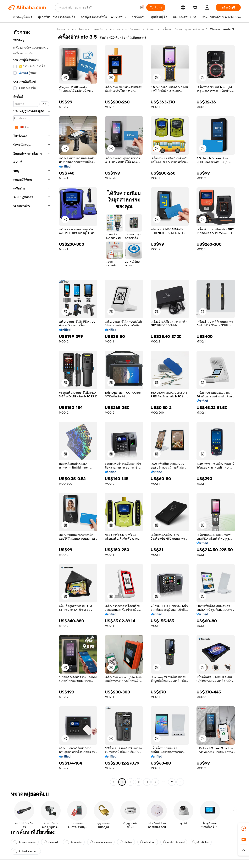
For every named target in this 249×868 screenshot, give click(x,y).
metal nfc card (174, 842)
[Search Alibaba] (98, 7)
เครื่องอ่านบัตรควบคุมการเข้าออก (183, 29)
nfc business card (26, 851)
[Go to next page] (180, 782)
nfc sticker (201, 842)
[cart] (196, 8)
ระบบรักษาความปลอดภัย (87, 29)
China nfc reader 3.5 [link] (223, 29)
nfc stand (148, 842)
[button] (142, 7)
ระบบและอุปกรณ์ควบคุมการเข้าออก (132, 29)
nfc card (51, 842)
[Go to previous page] (114, 782)
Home (61, 29)
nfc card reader (25, 842)
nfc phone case (101, 842)
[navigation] (32, 406)
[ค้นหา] (156, 7)
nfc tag (126, 842)
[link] (244, 829)
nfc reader (74, 842)
